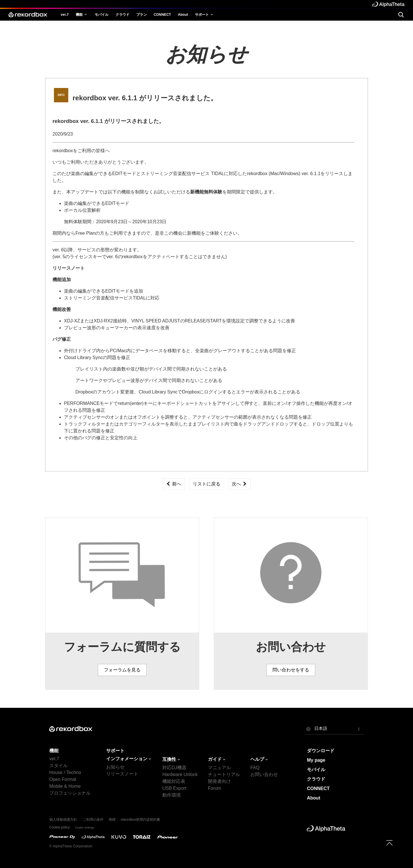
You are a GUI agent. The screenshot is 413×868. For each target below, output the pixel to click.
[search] (401, 14)
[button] (335, 729)
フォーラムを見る (122, 670)
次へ (239, 484)
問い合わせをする (291, 670)
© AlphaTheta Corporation (71, 846)
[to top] (389, 843)
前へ (174, 484)
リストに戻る (206, 484)
